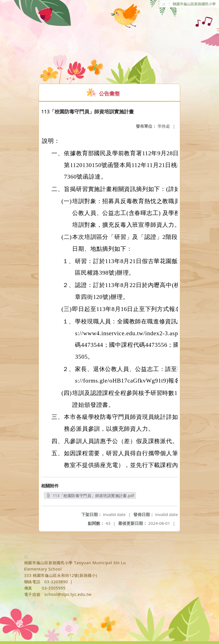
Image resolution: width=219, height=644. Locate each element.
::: (164, 4)
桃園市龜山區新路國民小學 (194, 4)
